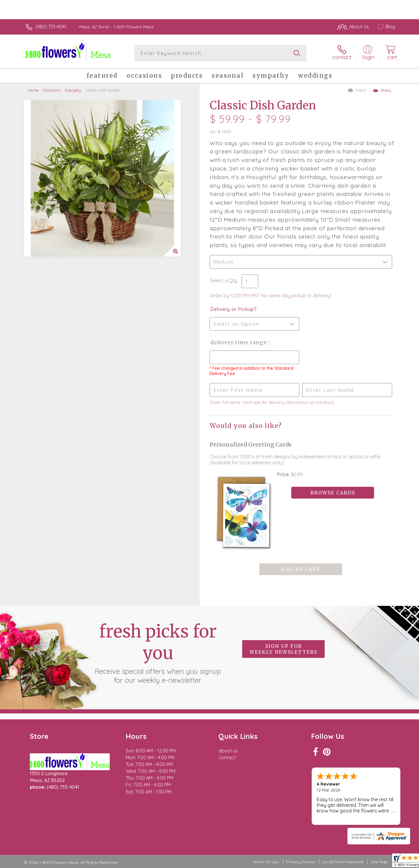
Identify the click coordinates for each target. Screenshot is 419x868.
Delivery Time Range (239, 342)
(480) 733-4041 (51, 27)
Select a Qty (224, 280)
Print (357, 90)
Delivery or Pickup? (233, 309)
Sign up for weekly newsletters (283, 649)
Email (382, 90)
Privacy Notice (300, 862)
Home (34, 90)
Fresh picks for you (158, 653)
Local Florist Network (343, 862)
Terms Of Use (266, 862)
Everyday (73, 90)
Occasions (52, 90)
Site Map (379, 862)
